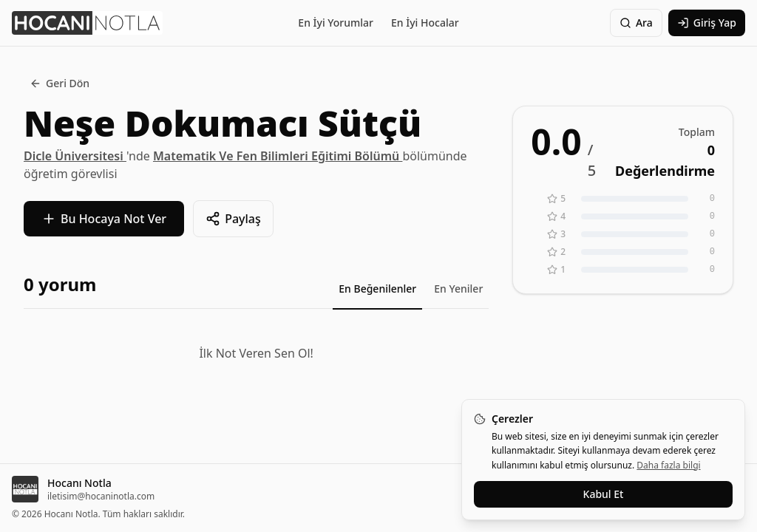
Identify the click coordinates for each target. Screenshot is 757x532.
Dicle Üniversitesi (75, 156)
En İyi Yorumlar (336, 23)
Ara (636, 23)
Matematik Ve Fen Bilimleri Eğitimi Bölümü (278, 156)
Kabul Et (604, 494)
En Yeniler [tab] (458, 289)
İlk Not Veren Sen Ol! (256, 353)
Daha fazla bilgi (668, 465)
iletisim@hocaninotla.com (101, 497)
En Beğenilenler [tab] (377, 289)
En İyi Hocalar (425, 23)
